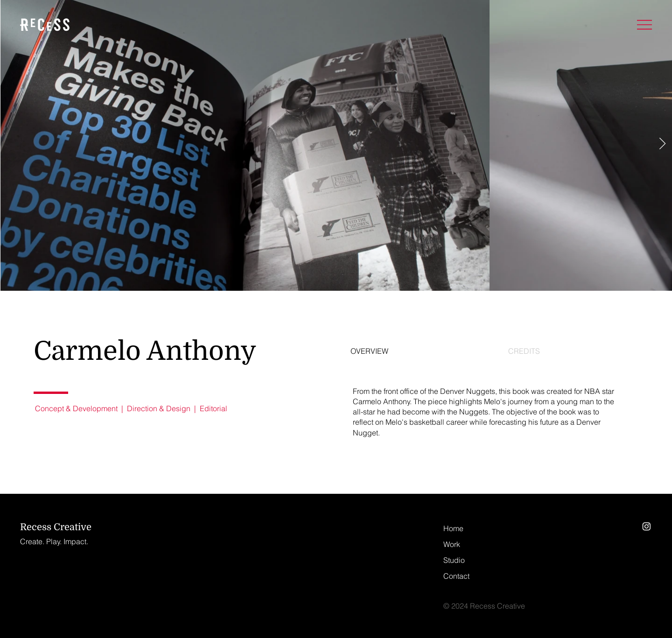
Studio (454, 560)
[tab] (408, 351)
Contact (456, 576)
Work (452, 544)
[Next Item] (662, 144)
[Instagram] (647, 526)
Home (453, 529)
